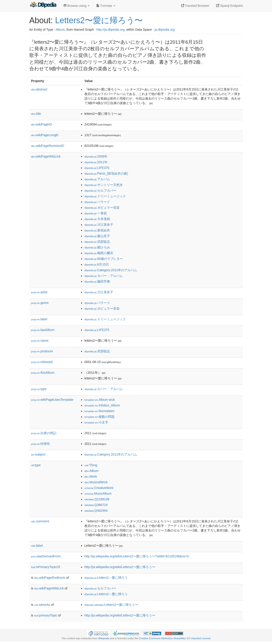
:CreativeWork (99, 488)
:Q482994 (96, 511)
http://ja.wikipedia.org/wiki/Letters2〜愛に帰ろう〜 (120, 567)
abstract (39, 89)
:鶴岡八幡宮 (99, 253)
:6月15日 (97, 264)
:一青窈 (96, 213)
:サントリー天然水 (104, 185)
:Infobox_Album (102, 405)
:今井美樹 (97, 219)
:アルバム (97, 179)
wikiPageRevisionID (48, 146)
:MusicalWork (96, 482)
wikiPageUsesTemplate (52, 400)
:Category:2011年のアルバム (111, 270)
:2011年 (96, 162)
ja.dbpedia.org (165, 30)
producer (42, 351)
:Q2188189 (97, 499)
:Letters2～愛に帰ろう (106, 578)
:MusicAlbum (98, 494)
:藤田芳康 (97, 281)
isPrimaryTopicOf (46, 567)
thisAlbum (43, 373)
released (42, 362)
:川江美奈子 (99, 225)
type (39, 389)
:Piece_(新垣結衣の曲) (106, 173)
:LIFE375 (97, 168)
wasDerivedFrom (46, 556)
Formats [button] (106, 6)
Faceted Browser (195, 6)
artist (39, 292)
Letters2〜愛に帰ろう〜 (99, 20)
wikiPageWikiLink (46, 156)
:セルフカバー (100, 190)
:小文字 (96, 422)
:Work (91, 476)
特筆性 (41, 444)
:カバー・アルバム (104, 276)
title (36, 114)
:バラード (97, 202)
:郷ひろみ (97, 247)
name (40, 341)
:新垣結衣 (97, 230)
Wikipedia (104, 638)
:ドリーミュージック (105, 196)
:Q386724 (96, 505)
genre (40, 303)
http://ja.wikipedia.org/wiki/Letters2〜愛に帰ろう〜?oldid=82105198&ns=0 (137, 556)
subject (38, 454)
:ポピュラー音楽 (102, 208)
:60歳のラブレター (104, 259)
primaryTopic (46, 615)
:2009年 (96, 156)
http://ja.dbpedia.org (110, 30)
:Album (92, 471)
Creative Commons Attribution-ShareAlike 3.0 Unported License (175, 638)
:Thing (91, 465)
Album (60, 30)
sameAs (42, 605)
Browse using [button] (77, 6)
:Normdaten (100, 411)
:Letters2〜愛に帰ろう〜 (111, 605)
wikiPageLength (45, 135)
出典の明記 (44, 433)
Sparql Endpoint (230, 6)
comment (40, 521)
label (39, 319)
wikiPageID (42, 124)
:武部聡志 (97, 242)
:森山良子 (97, 236)
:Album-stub (100, 400)
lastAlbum (43, 330)
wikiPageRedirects (50, 578)
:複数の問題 (100, 417)
